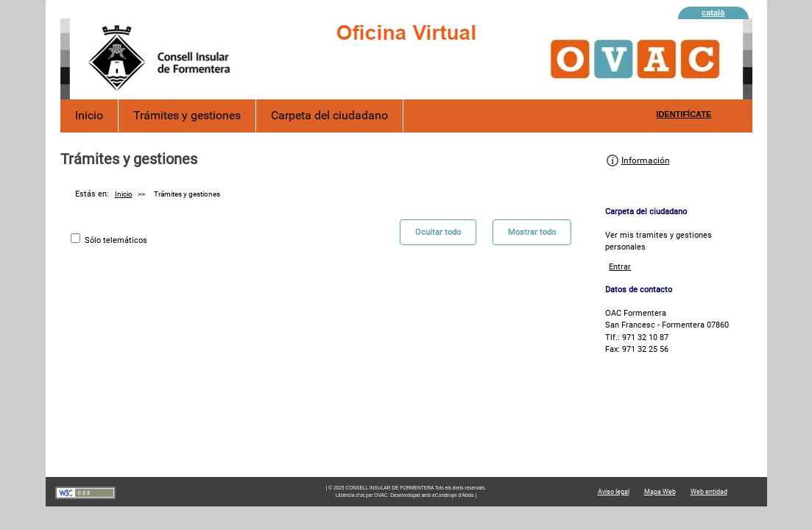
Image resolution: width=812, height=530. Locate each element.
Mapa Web (660, 492)
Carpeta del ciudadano (329, 115)
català (713, 13)
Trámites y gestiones (187, 115)
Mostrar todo (532, 232)
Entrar (620, 267)
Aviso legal (614, 492)
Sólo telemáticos (116, 240)
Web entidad (709, 492)
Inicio (89, 115)
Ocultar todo (438, 232)
